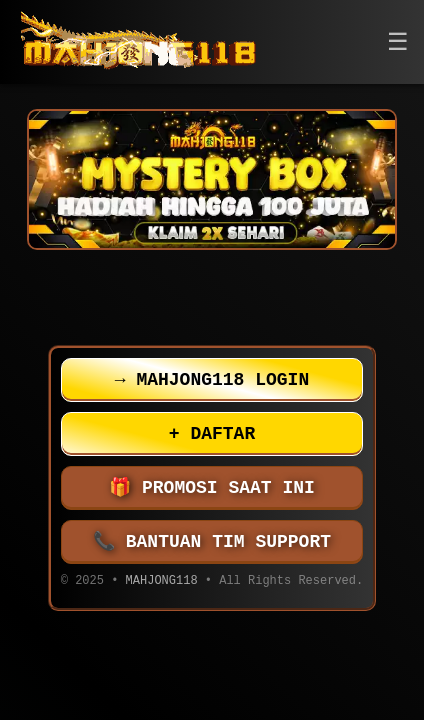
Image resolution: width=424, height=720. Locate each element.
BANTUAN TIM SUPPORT (212, 542)
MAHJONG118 (162, 582)
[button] (398, 42)
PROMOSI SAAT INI (212, 488)
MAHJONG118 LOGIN (212, 380)
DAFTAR (212, 434)
